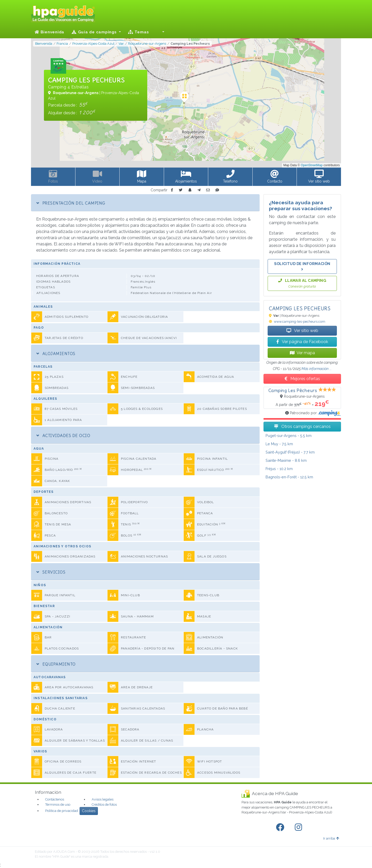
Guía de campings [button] (95, 32)
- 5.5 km (289, 436)
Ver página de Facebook (302, 342)
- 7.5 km (279, 444)
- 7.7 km (290, 452)
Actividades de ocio (63, 435)
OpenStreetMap (312, 165)
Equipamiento (56, 664)
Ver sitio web (302, 331)
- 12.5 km (289, 477)
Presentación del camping (71, 203)
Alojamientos (56, 353)
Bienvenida (49, 32)
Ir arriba (331, 838)
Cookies (89, 811)
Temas (138, 32)
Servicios (51, 572)
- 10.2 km (279, 469)
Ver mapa (302, 353)
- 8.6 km (286, 460)
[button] (160, 32)
